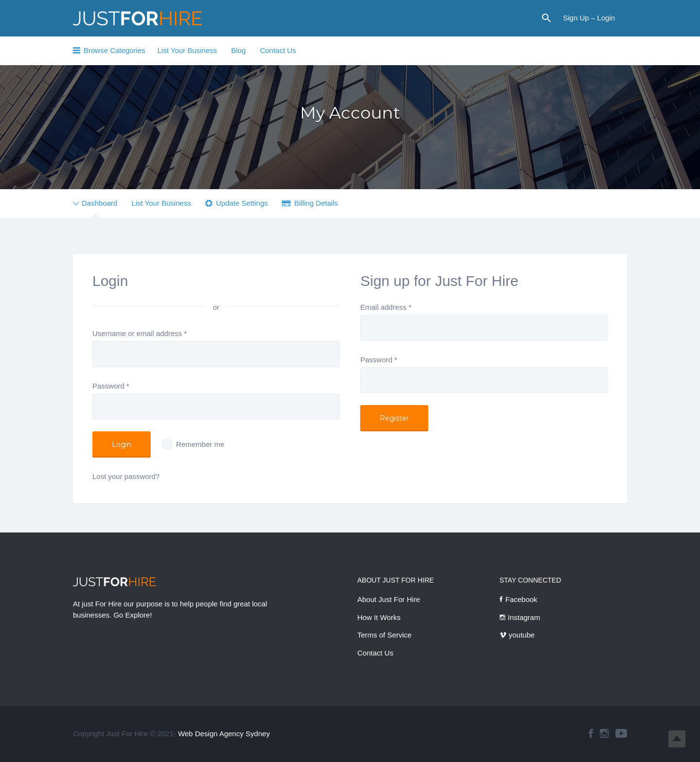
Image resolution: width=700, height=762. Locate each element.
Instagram (524, 617)
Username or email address (140, 333)
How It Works (379, 617)
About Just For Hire (389, 599)
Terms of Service (385, 635)
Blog (238, 50)
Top (677, 739)
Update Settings (242, 203)
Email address (386, 307)
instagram (604, 733)
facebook (591, 733)
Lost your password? (126, 476)
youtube (522, 635)
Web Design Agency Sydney (224, 734)
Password (111, 386)
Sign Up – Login (589, 18)
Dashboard (99, 203)
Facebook (522, 599)
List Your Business (187, 50)
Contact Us (278, 50)
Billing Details (316, 203)
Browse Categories (114, 50)
